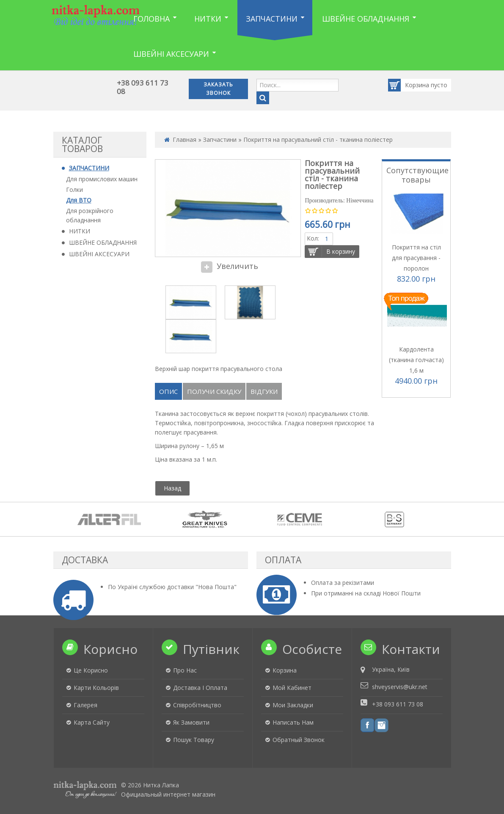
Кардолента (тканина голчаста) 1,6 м (416, 360)
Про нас (185, 670)
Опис (168, 391)
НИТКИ (80, 231)
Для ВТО (79, 200)
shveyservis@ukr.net (400, 687)
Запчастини (220, 140)
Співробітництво (197, 705)
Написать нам (293, 722)
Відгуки (264, 391)
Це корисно (91, 670)
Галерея (85, 705)
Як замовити (191, 722)
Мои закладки (293, 705)
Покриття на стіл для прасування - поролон (416, 258)
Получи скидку (214, 391)
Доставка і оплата (200, 688)
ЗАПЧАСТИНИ (89, 168)
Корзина (409, 85)
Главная (185, 140)
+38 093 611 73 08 (143, 87)
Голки (74, 190)
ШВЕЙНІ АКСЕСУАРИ (99, 254)
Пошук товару (194, 740)
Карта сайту (92, 722)
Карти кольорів (96, 688)
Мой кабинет (292, 688)
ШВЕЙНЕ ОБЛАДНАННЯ (103, 242)
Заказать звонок (218, 89)
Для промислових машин (102, 179)
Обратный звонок (299, 740)
